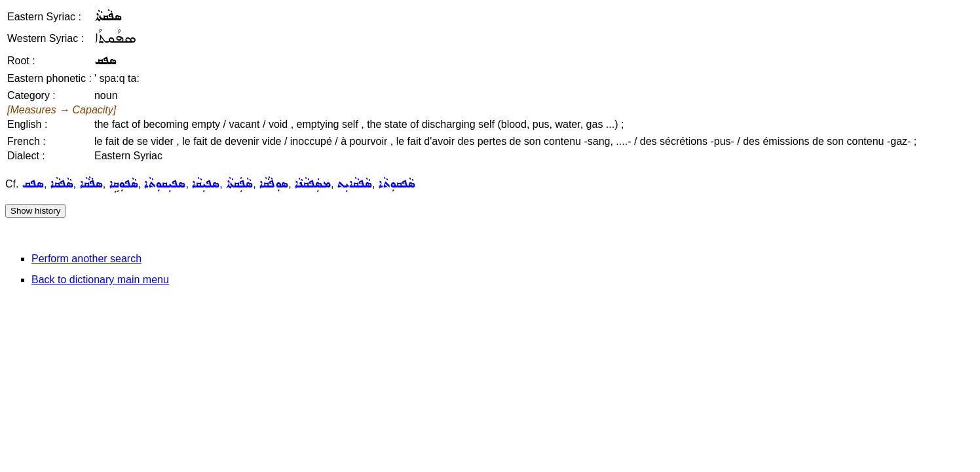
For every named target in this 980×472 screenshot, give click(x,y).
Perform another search (86, 259)
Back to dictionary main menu (100, 280)
